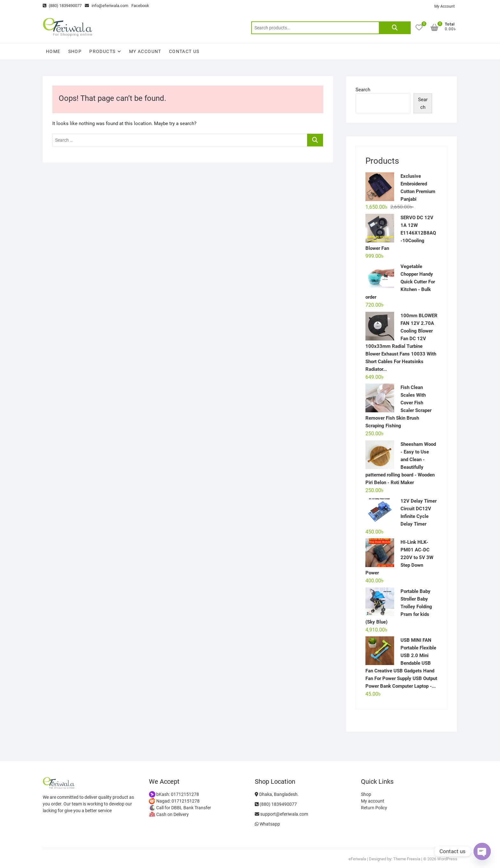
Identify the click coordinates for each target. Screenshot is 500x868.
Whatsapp (267, 824)
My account (145, 51)
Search (395, 28)
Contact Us (184, 51)
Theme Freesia (407, 859)
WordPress (447, 859)
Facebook (140, 6)
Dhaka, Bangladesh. (277, 794)
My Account (445, 6)
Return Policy (374, 808)
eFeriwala (357, 859)
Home (53, 51)
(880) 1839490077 (62, 6)
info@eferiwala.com (107, 6)
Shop (75, 51)
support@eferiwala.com (281, 814)
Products (102, 51)
